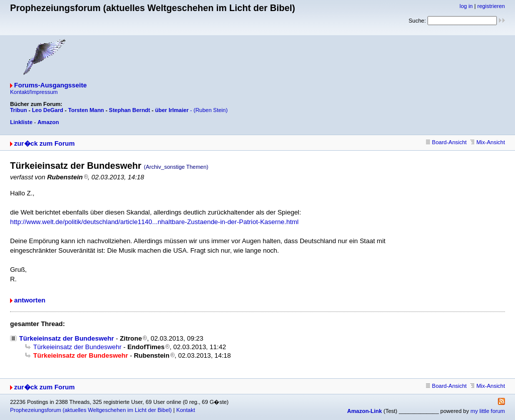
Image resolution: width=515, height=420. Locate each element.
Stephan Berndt (130, 110)
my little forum (488, 411)
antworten (30, 300)
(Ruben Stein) (211, 110)
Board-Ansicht (446, 142)
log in (466, 6)
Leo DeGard (47, 110)
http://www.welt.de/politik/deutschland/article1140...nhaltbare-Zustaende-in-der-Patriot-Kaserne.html (154, 222)
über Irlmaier (172, 110)
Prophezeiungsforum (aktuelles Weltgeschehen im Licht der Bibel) (91, 410)
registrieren (491, 6)
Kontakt (185, 410)
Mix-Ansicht (488, 142)
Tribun (19, 110)
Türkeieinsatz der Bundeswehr (67, 338)
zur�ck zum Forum (45, 143)
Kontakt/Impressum (34, 92)
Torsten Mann (86, 110)
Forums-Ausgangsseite (50, 85)
